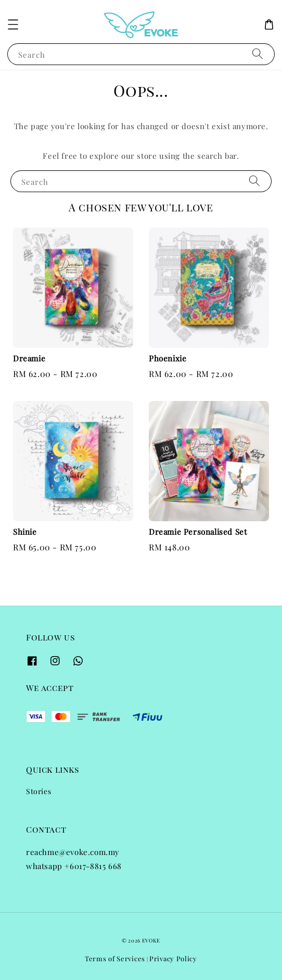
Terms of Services (115, 958)
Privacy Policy (173, 958)
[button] (13, 24)
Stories (39, 791)
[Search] (258, 54)
